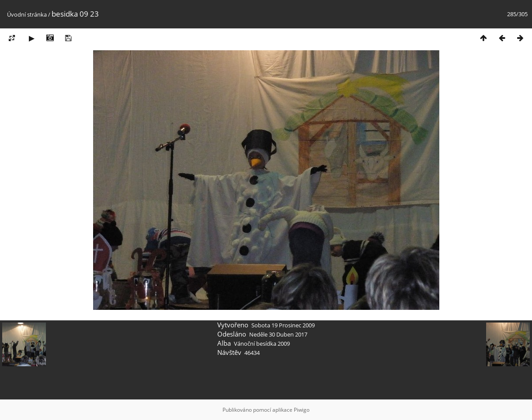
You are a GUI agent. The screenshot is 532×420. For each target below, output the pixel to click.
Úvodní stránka (27, 14)
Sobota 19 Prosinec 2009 (283, 325)
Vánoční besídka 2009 (262, 344)
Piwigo (302, 410)
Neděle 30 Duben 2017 (278, 334)
